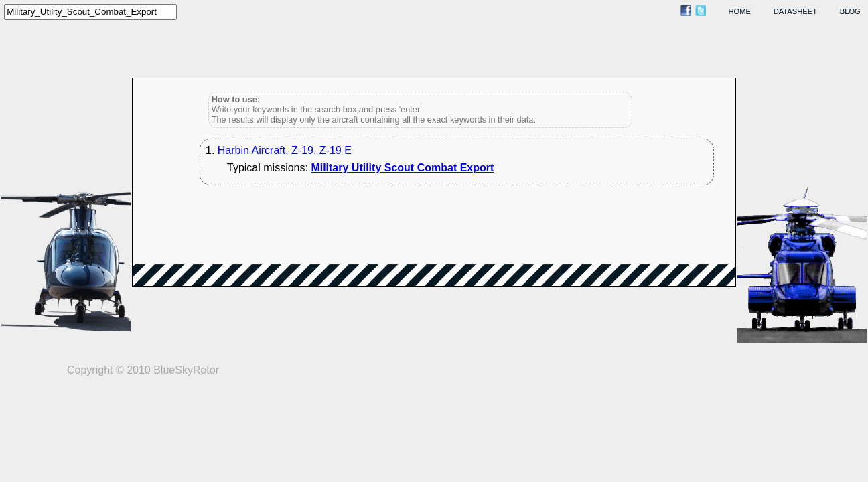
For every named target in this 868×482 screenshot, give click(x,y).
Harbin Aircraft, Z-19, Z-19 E (285, 150)
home (740, 11)
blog (850, 11)
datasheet (795, 11)
